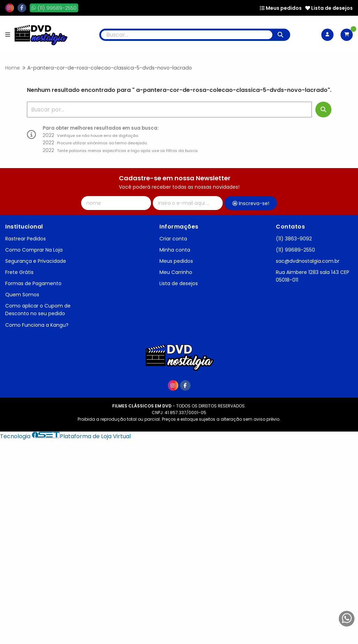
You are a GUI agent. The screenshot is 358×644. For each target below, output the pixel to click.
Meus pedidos (281, 8)
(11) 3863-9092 (294, 239)
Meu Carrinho (176, 272)
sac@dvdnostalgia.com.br (308, 261)
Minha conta (175, 250)
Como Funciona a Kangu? (37, 325)
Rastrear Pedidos (26, 239)
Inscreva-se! (251, 203)
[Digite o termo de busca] (187, 35)
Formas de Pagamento (33, 283)
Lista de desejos (329, 8)
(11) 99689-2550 (295, 250)
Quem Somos (22, 295)
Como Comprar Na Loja (34, 250)
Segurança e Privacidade (36, 261)
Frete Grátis (19, 272)
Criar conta (173, 239)
